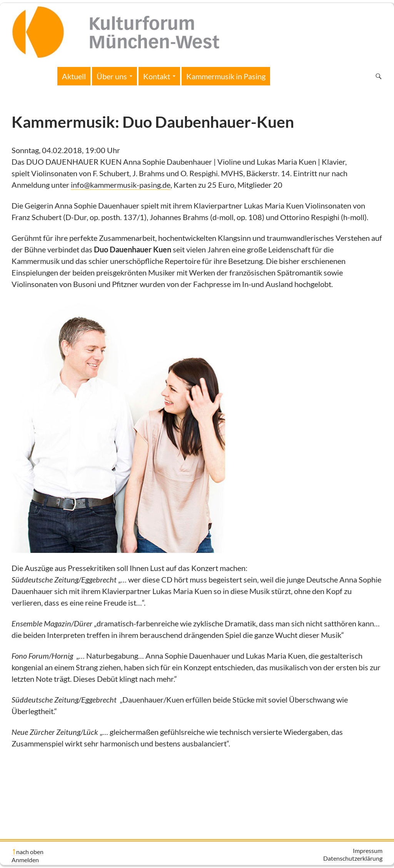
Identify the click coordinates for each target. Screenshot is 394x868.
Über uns (112, 76)
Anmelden (25, 860)
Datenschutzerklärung (353, 858)
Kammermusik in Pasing (226, 76)
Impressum (368, 850)
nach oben (30, 852)
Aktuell (74, 76)
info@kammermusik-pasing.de (121, 185)
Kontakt (157, 76)
